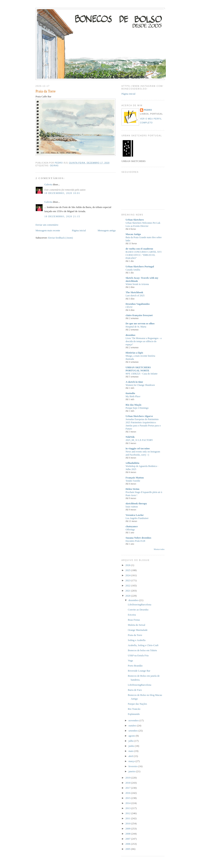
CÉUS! (129, 307)
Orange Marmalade (138, 630)
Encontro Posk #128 (135, 541)
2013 (128, 808)
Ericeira (132, 615)
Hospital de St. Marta (136, 327)
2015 (128, 798)
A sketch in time (134, 382)
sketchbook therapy (136, 503)
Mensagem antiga (107, 230)
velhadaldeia (132, 463)
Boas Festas (134, 620)
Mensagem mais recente (48, 230)
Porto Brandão (135, 666)
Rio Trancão (134, 709)
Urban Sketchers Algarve (139, 416)
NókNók (130, 437)
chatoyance (132, 526)
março (132, 761)
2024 (128, 575)
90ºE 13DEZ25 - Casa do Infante (142, 374)
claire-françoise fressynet (139, 315)
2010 (128, 823)
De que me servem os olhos (140, 323)
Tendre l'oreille (133, 481)
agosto (132, 736)
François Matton (135, 478)
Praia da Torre (135, 635)
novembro (134, 720)
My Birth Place (133, 396)
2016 (128, 793)
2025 (128, 570)
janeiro (132, 771)
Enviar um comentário (47, 225)
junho (132, 746)
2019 (128, 778)
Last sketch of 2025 (135, 296)
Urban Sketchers (135, 220)
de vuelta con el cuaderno (139, 249)
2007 (128, 839)
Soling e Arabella (137, 640)
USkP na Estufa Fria (138, 655)
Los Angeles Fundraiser (137, 518)
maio (131, 751)
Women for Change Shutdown (140, 385)
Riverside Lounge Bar (139, 671)
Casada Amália (133, 270)
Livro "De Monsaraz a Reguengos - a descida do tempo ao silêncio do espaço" (144, 341)
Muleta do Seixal (136, 625)
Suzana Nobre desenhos (138, 538)
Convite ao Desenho (138, 610)
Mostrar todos (159, 549)
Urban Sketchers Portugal (140, 266)
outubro (133, 726)
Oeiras (54, 166)
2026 (128, 565)
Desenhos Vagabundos (138, 304)
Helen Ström (132, 489)
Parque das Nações (137, 704)
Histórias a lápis (134, 353)
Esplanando (134, 714)
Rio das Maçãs (133, 405)
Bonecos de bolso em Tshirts (142, 650)
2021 (128, 591)
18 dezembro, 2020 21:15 (62, 216)
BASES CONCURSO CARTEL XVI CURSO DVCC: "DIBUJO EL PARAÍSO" (144, 255)
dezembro (134, 600)
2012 (128, 813)
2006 (128, 844)
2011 (128, 818)
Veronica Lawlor (135, 515)
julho (131, 741)
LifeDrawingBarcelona (139, 604)
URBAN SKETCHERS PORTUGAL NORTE (138, 369)
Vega (130, 660)
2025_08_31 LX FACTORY (139, 440)
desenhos (130, 335)
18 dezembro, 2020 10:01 (62, 193)
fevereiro (133, 766)
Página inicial (79, 230)
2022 (128, 585)
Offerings (130, 530)
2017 (128, 788)
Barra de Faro (135, 690)
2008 (128, 834)
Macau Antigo (133, 234)
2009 (128, 829)
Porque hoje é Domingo (137, 408)
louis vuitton (132, 507)
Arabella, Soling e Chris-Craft (143, 645)
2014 (128, 803)
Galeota (48, 184)
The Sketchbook (134, 292)
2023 (128, 580)
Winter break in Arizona (137, 284)
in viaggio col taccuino (138, 448)
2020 (128, 596)
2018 (128, 783)
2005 (128, 849)
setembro (133, 731)
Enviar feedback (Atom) (61, 238)
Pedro (148, 110)
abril (131, 756)
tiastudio (130, 393)
